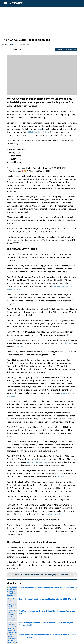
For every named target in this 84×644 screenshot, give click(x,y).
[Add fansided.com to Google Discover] (66, 50)
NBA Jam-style (54, 514)
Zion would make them (37, 462)
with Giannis (68, 343)
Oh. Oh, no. (61, 477)
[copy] (20, 50)
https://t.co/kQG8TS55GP (54, 168)
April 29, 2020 (45, 171)
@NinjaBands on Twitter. (38, 132)
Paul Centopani (11, 44)
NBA (40, 129)
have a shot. (19, 346)
